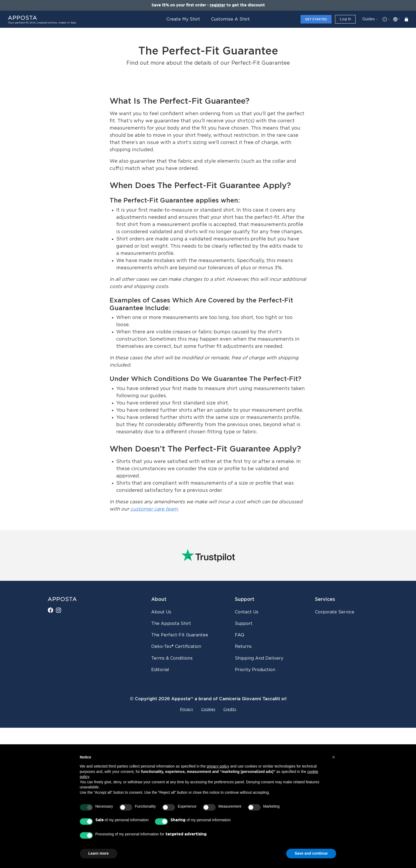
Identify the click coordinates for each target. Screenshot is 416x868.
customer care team (154, 650)
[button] (334, 757)
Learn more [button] (99, 853)
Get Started (316, 19)
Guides (369, 19)
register (217, 5)
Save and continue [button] (311, 853)
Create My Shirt (183, 19)
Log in (345, 19)
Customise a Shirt (230, 19)
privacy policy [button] (218, 766)
